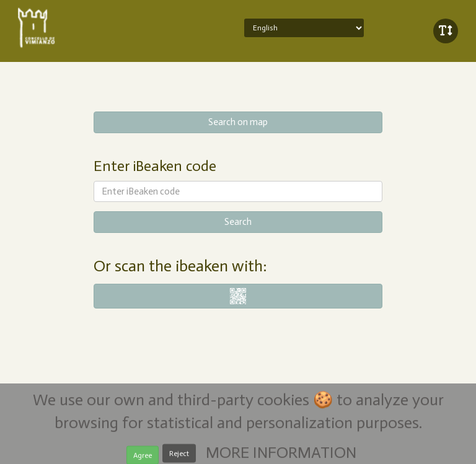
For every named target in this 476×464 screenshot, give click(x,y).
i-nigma (238, 296)
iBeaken (73, 28)
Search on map (238, 122)
